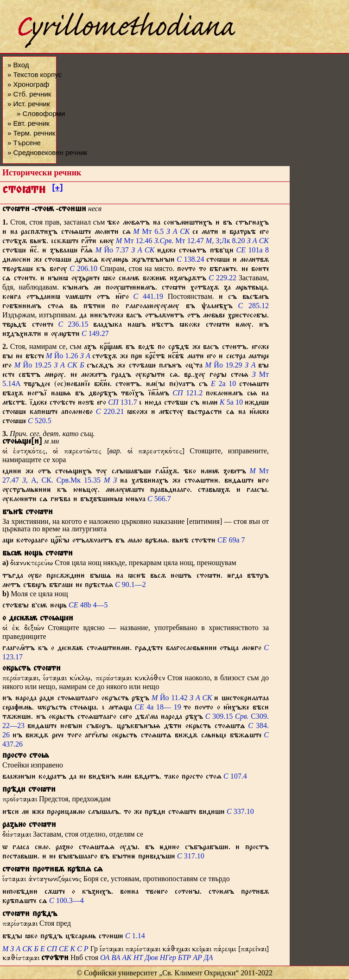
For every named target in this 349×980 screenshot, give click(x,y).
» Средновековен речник (47, 152)
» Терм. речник (31, 133)
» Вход (18, 65)
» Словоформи (41, 113)
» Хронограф (28, 84)
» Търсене (24, 143)
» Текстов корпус (35, 74)
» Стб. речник (29, 94)
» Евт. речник (29, 123)
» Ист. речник (29, 104)
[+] (57, 189)
